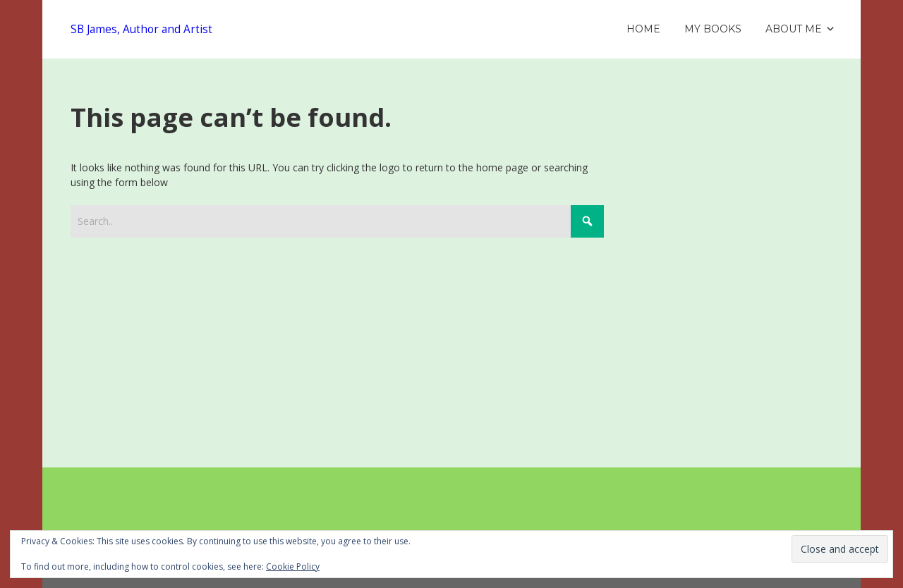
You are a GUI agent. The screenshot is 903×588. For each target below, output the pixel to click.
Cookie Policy (293, 566)
